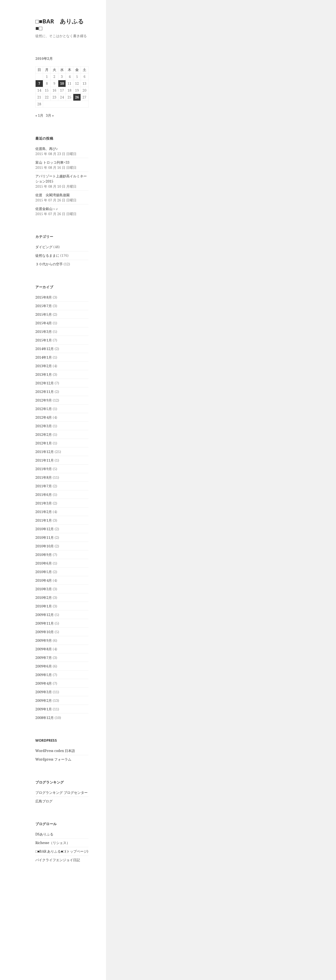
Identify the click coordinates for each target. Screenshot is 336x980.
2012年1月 (44, 443)
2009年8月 (44, 649)
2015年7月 (44, 306)
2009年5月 (44, 675)
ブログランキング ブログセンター (61, 793)
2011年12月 (45, 452)
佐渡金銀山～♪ (46, 209)
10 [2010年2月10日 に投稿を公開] (62, 83)
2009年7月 (44, 658)
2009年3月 (44, 692)
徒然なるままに (47, 255)
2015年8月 (44, 297)
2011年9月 (44, 469)
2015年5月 (44, 314)
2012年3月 (44, 426)
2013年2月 (44, 366)
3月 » (50, 115)
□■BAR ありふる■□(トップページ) (62, 851)
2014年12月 (45, 349)
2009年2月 (44, 701)
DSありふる (44, 834)
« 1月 (39, 115)
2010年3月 (44, 589)
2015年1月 (44, 340)
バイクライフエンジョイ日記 (58, 860)
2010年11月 (45, 538)
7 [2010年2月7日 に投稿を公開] (39, 83)
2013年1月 (44, 374)
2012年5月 (44, 409)
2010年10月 (45, 546)
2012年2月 (44, 435)
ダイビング (44, 247)
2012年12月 (45, 383)
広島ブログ (44, 801)
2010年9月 (44, 555)
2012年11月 (45, 392)
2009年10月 (45, 632)
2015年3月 (44, 332)
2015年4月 (44, 323)
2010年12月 (45, 529)
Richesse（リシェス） (53, 843)
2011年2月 (44, 512)
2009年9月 (44, 640)
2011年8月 (44, 477)
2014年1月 (44, 357)
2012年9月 (44, 400)
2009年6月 (44, 666)
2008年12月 (45, 718)
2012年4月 (44, 417)
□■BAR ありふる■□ (60, 25)
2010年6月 (44, 563)
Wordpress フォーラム (53, 759)
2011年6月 (44, 495)
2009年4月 (44, 683)
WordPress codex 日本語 (55, 751)
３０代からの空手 (49, 264)
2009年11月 (45, 623)
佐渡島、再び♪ (46, 149)
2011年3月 (44, 503)
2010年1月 (44, 606)
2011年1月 (44, 520)
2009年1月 (44, 709)
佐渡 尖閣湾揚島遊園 (52, 195)
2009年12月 (45, 615)
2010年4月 (44, 580)
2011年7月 (44, 486)
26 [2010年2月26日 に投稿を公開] (77, 97)
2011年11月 (45, 460)
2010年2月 (44, 598)
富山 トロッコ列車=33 (52, 162)
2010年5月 (44, 572)
